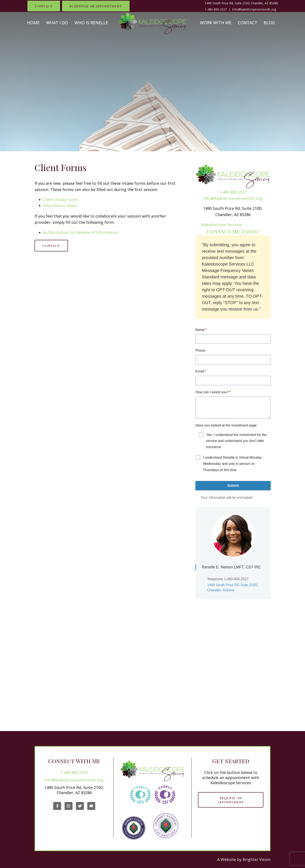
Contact (44, 6)
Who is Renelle (91, 23)
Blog (269, 23)
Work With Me (216, 23)
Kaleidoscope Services (221, 225)
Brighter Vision (257, 859)
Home (33, 23)
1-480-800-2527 (216, 9)
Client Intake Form (60, 200)
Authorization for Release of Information (81, 232)
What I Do (57, 23)
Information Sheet (60, 206)
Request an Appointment (231, 800)
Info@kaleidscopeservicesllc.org (233, 198)
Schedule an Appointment (96, 6)
